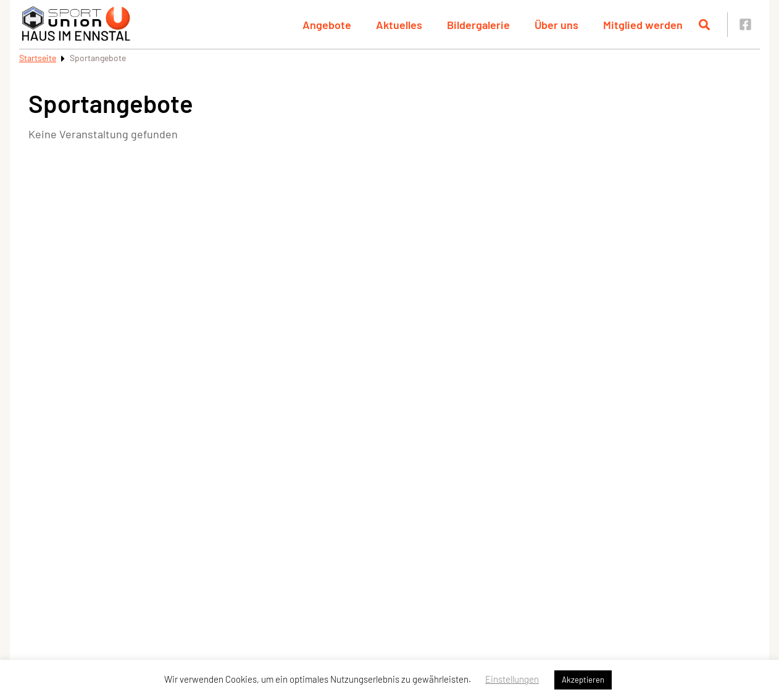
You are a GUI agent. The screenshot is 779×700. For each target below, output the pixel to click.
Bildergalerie (478, 25)
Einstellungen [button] (512, 679)
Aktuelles (399, 25)
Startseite (38, 58)
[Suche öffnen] (704, 25)
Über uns (556, 25)
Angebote (327, 25)
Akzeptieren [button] (583, 680)
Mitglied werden (643, 25)
